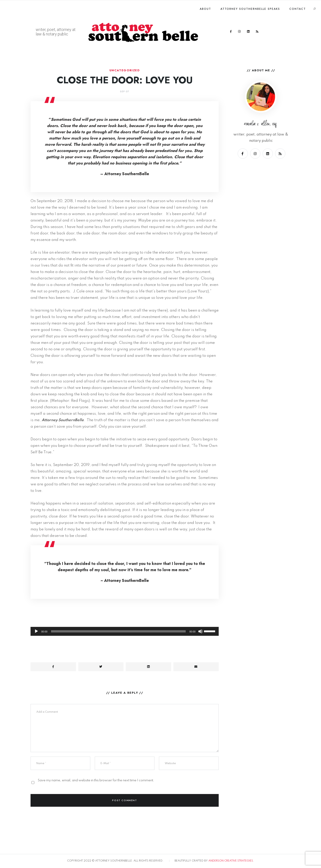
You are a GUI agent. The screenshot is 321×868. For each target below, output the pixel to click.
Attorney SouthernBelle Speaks (250, 9)
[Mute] (200, 631)
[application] (125, 620)
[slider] (118, 631)
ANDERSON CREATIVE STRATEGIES (231, 861)
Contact (298, 9)
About (205, 9)
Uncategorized (125, 70)
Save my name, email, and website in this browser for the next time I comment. (96, 780)
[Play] (36, 631)
